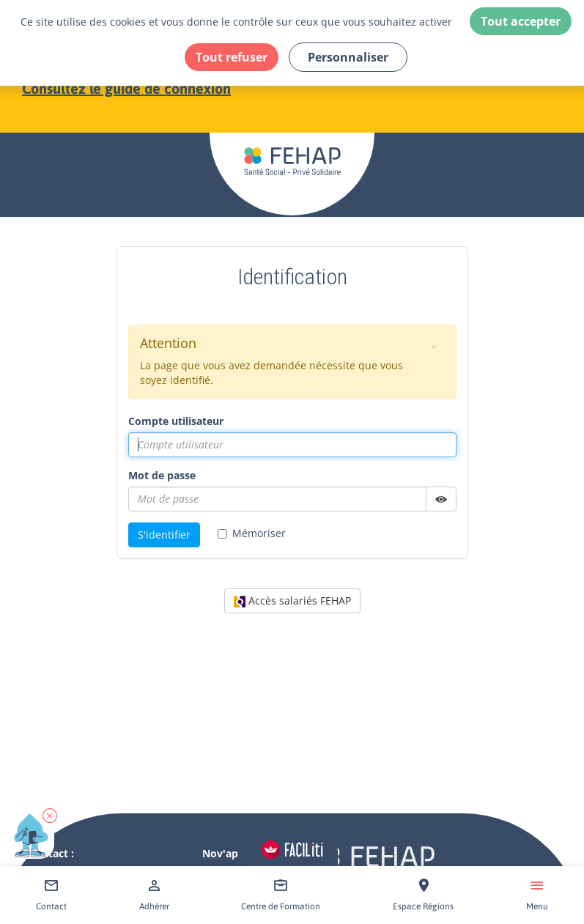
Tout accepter (521, 21)
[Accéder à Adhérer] (154, 895)
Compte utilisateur (176, 421)
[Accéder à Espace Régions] (423, 895)
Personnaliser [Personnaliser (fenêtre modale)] (348, 57)
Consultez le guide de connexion (126, 88)
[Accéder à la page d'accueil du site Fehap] (292, 133)
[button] (50, 816)
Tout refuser (232, 57)
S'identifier (164, 535)
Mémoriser (252, 533)
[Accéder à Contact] (51, 895)
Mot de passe (162, 475)
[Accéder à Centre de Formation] (281, 895)
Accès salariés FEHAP (292, 600)
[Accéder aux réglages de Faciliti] (292, 850)
